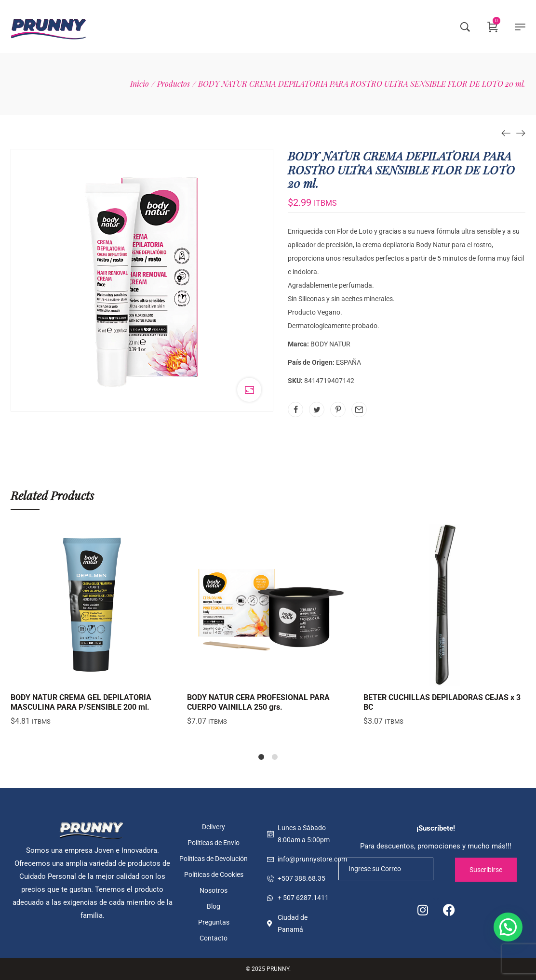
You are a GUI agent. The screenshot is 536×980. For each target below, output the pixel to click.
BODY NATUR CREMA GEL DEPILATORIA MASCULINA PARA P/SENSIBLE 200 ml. (81, 702)
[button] (508, 927)
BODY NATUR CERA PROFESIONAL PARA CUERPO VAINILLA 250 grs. (258, 702)
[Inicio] (140, 84)
